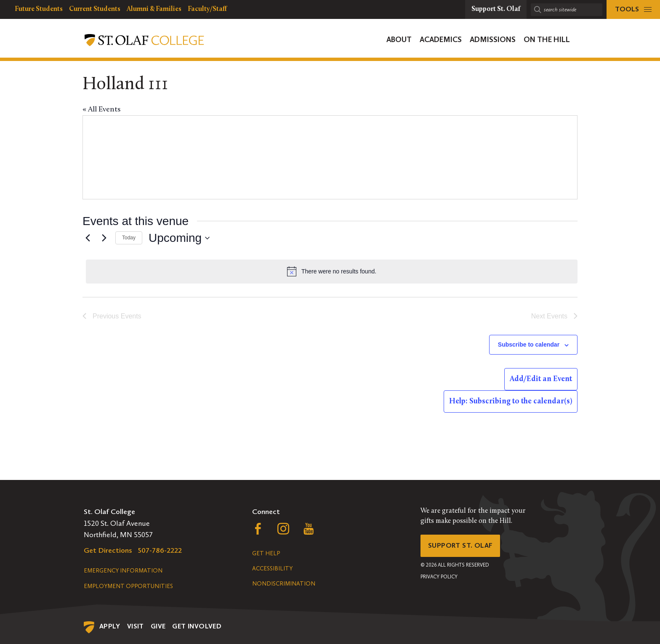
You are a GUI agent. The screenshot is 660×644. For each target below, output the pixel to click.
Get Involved (197, 626)
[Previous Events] (88, 238)
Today (129, 238)
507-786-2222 (160, 550)
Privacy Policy (439, 579)
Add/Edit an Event (541, 379)
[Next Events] (104, 238)
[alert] (332, 271)
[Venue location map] (453, 157)
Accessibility (272, 568)
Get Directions (108, 550)
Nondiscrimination (284, 584)
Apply (110, 626)
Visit (136, 626)
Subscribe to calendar (529, 345)
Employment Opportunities (128, 586)
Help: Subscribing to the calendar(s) (511, 402)
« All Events (101, 110)
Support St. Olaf (463, 547)
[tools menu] (633, 9)
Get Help (266, 553)
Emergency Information (123, 571)
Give (158, 626)
